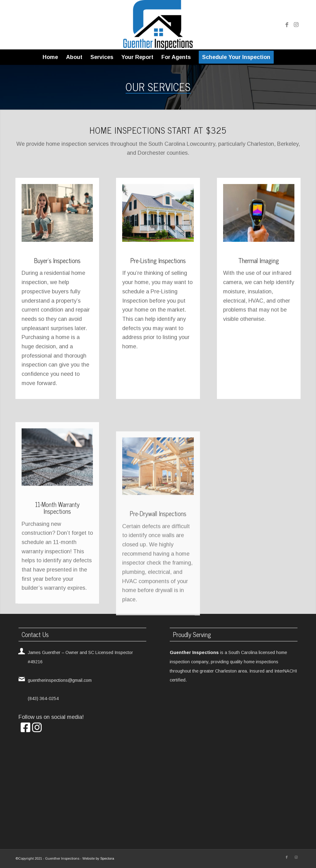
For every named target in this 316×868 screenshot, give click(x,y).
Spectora (107, 858)
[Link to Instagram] (296, 25)
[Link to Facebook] (287, 25)
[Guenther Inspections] (158, 25)
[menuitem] (50, 57)
